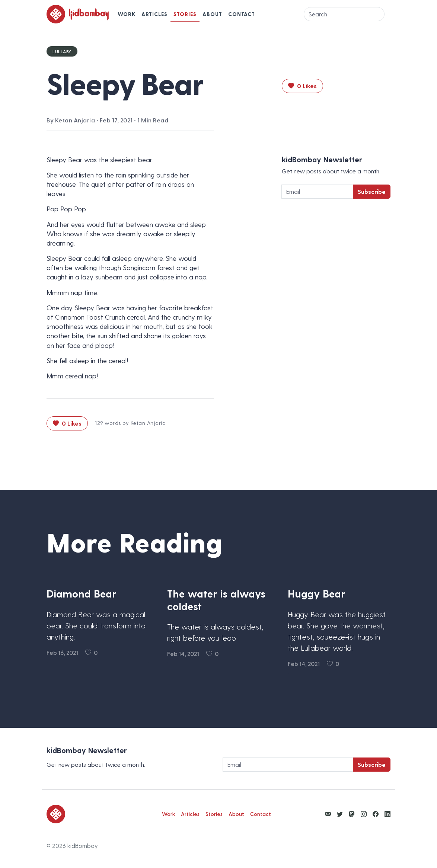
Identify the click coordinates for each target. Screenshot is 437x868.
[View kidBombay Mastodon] (352, 814)
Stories (185, 14)
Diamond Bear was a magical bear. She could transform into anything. (96, 625)
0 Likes (302, 86)
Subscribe (372, 191)
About (212, 14)
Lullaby (62, 51)
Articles (154, 14)
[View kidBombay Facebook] (376, 814)
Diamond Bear (81, 593)
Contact (242, 14)
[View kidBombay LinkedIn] (387, 814)
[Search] (344, 14)
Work (127, 14)
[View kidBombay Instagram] (364, 814)
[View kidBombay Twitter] (340, 814)
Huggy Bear (316, 593)
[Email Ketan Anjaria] (328, 814)
